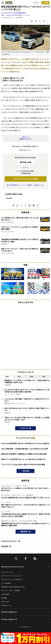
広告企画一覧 (6, 546)
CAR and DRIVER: (13, 13)
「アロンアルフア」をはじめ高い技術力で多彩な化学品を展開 (23, 465)
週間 (32, 377)
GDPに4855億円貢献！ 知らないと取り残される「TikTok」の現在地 (25, 443)
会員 (44, 377)
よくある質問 (5, 594)
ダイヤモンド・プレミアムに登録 (25, 179)
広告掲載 (4, 598)
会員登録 (45, 3)
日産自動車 (9, 198)
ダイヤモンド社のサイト (9, 612)
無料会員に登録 (26, 162)
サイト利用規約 (6, 583)
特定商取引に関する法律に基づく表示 (13, 587)
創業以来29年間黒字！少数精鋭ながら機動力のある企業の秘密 (24, 454)
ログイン (37, 3)
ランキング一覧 (26, 428)
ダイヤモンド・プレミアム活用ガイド (12, 580)
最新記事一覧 (25, 532)
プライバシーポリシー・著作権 (10, 591)
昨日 (19, 377)
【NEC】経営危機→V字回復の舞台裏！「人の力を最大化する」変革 (25, 449)
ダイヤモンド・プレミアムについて (11, 576)
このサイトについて (7, 572)
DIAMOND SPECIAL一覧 (11, 541)
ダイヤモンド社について (9, 619)
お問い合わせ (5, 602)
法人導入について (7, 605)
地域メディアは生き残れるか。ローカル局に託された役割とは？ (24, 459)
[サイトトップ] (8, 3)
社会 (3, 15)
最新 (7, 377)
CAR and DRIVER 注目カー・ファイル (18, 15)
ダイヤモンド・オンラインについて (12, 567)
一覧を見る (26, 471)
